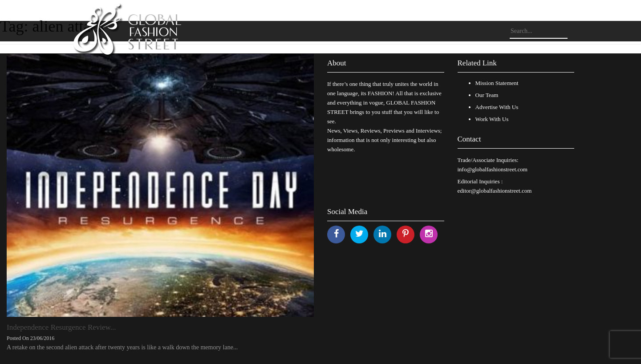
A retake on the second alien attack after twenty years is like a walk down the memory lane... (122, 347)
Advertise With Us (497, 107)
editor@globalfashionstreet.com (495, 191)
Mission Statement (497, 83)
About (337, 63)
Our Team (487, 95)
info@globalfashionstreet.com (493, 169)
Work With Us (492, 119)
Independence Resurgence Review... (61, 327)
